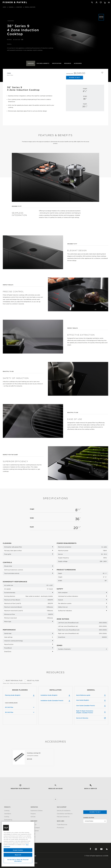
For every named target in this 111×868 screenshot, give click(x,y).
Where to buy (95, 812)
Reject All (18, 855)
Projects (33, 814)
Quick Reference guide (91, 695)
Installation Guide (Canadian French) (55, 701)
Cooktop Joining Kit (34, 753)
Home (4, 7)
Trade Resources (62, 825)
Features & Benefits (43, 63)
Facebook (90, 849)
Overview (31, 63)
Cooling (7, 817)
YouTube (101, 849)
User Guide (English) (91, 700)
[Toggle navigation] (109, 2)
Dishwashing (8, 820)
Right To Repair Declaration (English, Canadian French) (91, 712)
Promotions (60, 828)
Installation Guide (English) (55, 695)
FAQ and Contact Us (63, 817)
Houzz (107, 849)
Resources (68, 63)
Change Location (89, 818)
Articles (33, 817)
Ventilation (8, 814)
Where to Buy (75, 78)
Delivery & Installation (64, 811)
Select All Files (33, 681)
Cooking (11, 7)
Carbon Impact (35, 828)
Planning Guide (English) (20, 695)
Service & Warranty (91, 718)
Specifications (57, 63)
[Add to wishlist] (102, 72)
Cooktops (19, 7)
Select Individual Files (14, 681)
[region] (18, 844)
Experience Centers (37, 811)
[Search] (92, 2)
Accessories (78, 63)
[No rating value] (17, 40)
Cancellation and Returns (65, 814)
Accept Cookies (18, 850)
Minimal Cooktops (30, 7)
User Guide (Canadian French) (91, 706)
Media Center (35, 831)
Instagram (96, 849)
